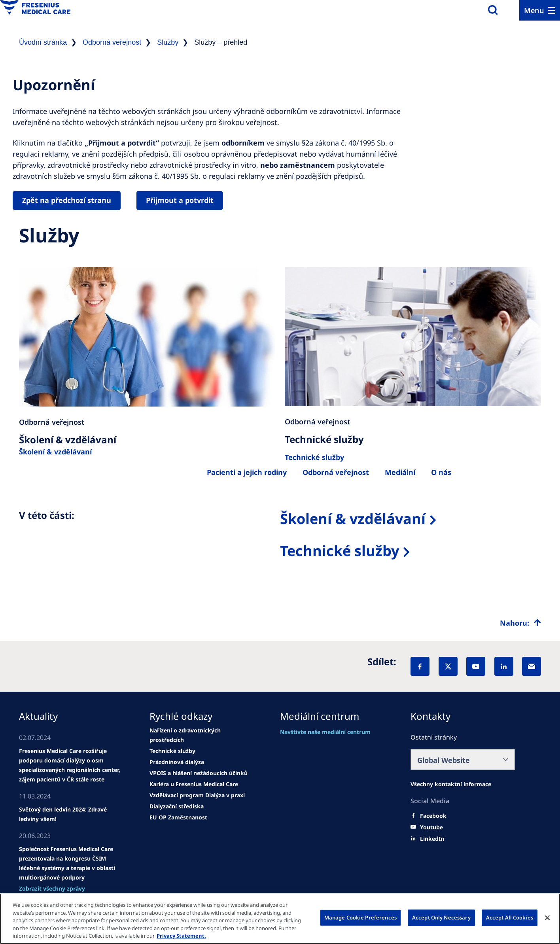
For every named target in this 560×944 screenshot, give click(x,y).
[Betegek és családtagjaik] (247, 472)
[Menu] (540, 10)
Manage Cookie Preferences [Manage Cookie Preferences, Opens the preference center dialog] (360, 918)
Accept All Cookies (510, 918)
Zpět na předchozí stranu (67, 200)
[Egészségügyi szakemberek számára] (336, 472)
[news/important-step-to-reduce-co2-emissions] (71, 814)
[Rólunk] (400, 472)
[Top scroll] (520, 623)
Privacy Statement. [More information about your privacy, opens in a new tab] (181, 936)
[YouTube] (476, 666)
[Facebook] (420, 666)
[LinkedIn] (504, 666)
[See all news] (52, 889)
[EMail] (532, 666)
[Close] (547, 918)
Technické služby (340, 551)
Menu (534, 10)
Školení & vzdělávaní (55, 452)
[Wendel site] (71, 765)
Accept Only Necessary (441, 918)
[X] (448, 666)
